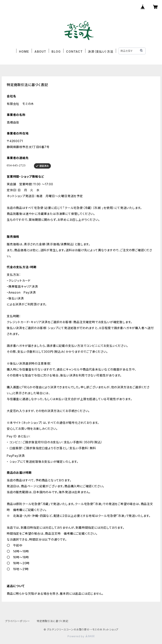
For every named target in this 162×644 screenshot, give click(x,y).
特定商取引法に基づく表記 (53, 621)
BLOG (56, 51)
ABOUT (40, 51)
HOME (24, 51)
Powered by (81, 636)
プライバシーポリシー (18, 621)
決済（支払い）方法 (101, 51)
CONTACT (74, 51)
